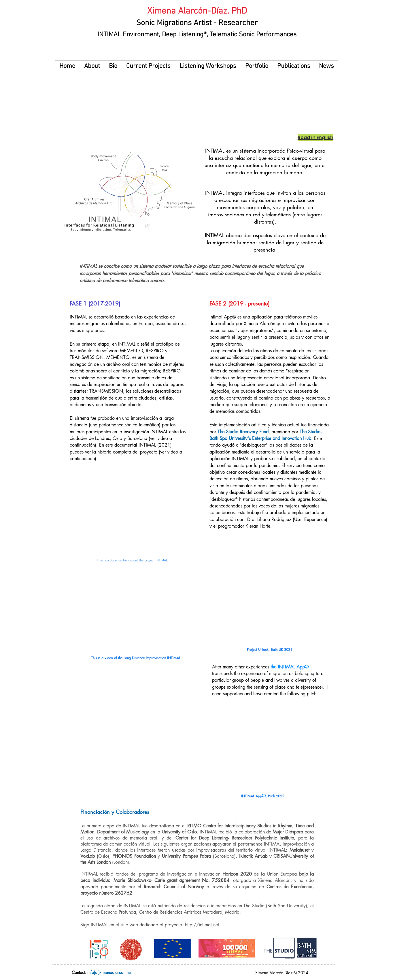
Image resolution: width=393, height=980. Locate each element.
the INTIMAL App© (290, 667)
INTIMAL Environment (128, 35)
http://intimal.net (202, 925)
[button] (113, 66)
